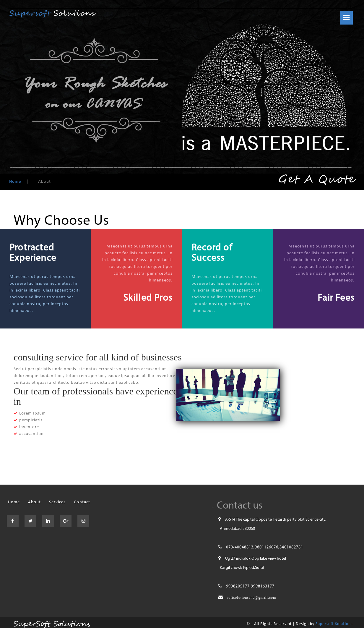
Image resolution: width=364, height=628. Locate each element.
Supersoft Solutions (334, 624)
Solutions (52, 13)
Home (15, 182)
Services (57, 502)
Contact (82, 502)
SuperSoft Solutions (51, 623)
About (34, 502)
